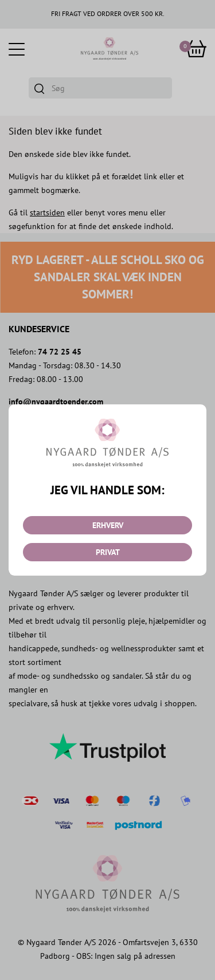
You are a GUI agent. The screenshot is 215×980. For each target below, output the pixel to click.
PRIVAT (108, 552)
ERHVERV (108, 525)
